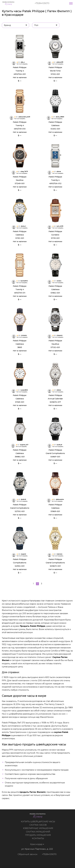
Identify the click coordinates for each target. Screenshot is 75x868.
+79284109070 (42, 3)
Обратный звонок (26, 854)
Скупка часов (39, 825)
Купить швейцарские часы (39, 822)
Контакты (39, 838)
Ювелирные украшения (39, 828)
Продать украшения (39, 835)
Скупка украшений (39, 832)
